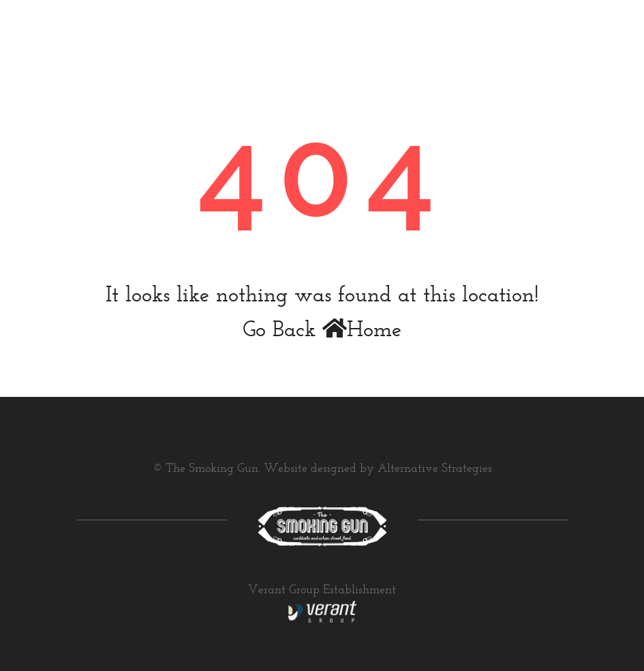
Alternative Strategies (435, 469)
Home (362, 331)
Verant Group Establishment (322, 591)
